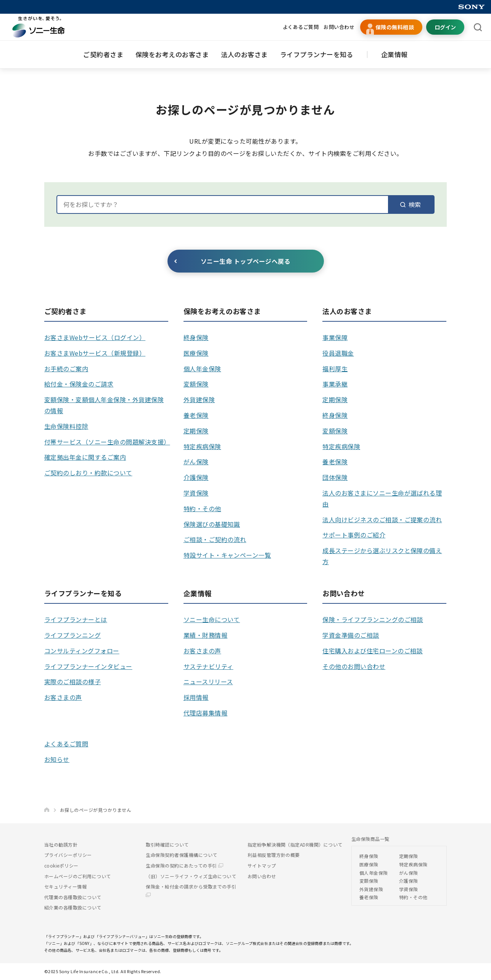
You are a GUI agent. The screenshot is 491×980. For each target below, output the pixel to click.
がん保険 (196, 462)
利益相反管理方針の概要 (274, 855)
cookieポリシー (61, 865)
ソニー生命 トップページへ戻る (245, 261)
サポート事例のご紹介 (354, 535)
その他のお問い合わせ (354, 666)
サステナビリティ (208, 666)
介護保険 (196, 477)
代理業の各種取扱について (73, 897)
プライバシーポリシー (68, 855)
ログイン (445, 27)
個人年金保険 (202, 369)
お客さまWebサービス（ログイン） (95, 337)
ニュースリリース (208, 682)
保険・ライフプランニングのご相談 (373, 619)
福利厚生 (335, 369)
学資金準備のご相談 (351, 635)
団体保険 (335, 477)
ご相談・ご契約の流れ (215, 539)
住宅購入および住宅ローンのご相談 (373, 651)
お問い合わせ (339, 27)
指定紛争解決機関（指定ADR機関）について (295, 844)
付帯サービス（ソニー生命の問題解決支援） (107, 442)
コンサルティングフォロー (82, 651)
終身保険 (196, 337)
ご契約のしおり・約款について (88, 473)
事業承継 (335, 384)
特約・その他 (202, 508)
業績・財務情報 (205, 635)
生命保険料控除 (66, 426)
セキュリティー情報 (65, 886)
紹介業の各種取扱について (73, 907)
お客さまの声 (63, 697)
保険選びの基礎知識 (212, 524)
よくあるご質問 (301, 27)
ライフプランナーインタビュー (88, 666)
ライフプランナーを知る (317, 54)
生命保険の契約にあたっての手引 (184, 865)
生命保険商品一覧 (370, 839)
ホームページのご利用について (78, 876)
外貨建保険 (199, 399)
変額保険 (196, 384)
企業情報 (394, 54)
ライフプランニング (72, 635)
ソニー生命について (212, 619)
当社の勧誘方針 (61, 844)
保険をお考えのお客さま (172, 54)
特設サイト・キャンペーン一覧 (227, 555)
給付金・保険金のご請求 (79, 384)
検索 (411, 204)
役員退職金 (338, 353)
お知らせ (57, 759)
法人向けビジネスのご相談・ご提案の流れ (382, 520)
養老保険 (196, 415)
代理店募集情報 (205, 713)
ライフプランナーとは (76, 619)
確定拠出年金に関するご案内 (85, 457)
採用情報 (196, 697)
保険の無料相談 (395, 27)
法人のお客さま (244, 54)
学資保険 (196, 493)
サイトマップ (262, 865)
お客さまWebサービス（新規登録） (95, 353)
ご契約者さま (103, 54)
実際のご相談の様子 (72, 682)
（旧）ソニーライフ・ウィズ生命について (191, 876)
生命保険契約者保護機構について (181, 855)
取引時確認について (167, 844)
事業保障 (335, 337)
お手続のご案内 (66, 369)
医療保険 (196, 353)
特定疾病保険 (202, 446)
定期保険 (196, 431)
